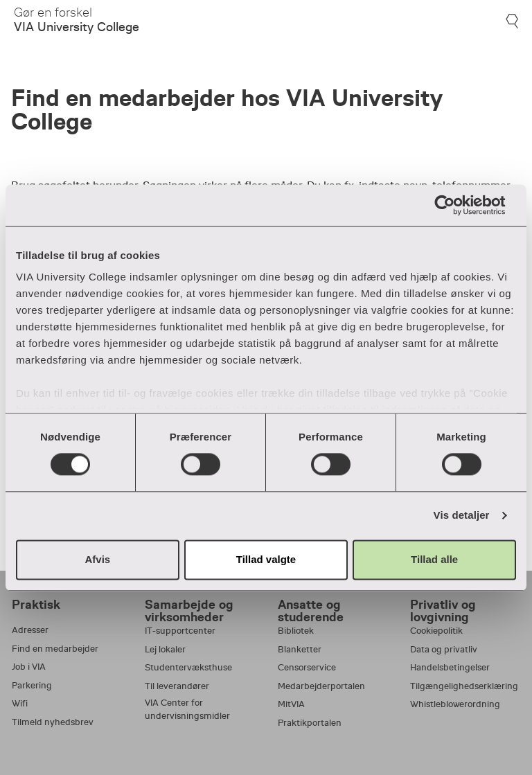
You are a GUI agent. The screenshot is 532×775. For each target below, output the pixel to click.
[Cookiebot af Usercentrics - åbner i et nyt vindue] (455, 205)
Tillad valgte (266, 559)
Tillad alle (434, 559)
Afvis (97, 559)
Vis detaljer (462, 516)
